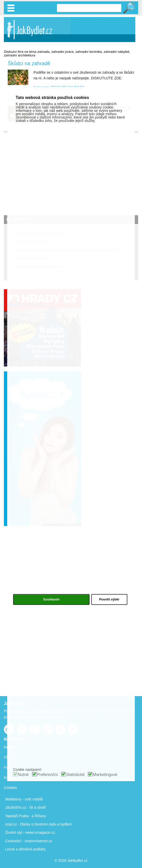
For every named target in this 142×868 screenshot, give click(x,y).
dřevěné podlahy (32, 849)
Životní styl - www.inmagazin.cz (30, 832)
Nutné (23, 775)
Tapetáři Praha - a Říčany (26, 816)
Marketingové (105, 775)
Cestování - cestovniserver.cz (29, 841)
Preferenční (47, 775)
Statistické (75, 775)
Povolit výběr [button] (109, 599)
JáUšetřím (13, 807)
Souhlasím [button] (51, 599)
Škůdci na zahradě (29, 63)
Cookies (10, 788)
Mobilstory (13, 799)
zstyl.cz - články (18, 824)
